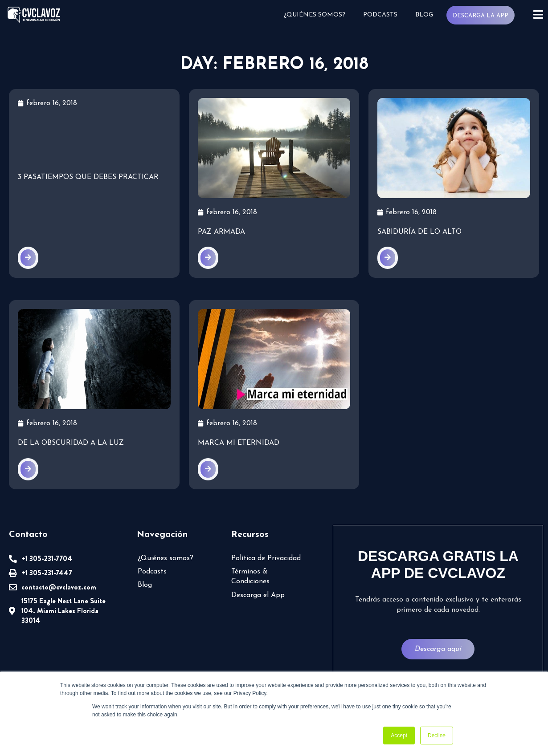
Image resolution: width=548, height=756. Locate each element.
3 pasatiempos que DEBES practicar (88, 177)
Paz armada (221, 232)
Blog (424, 15)
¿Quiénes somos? (315, 15)
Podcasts (380, 15)
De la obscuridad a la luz (71, 443)
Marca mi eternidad (239, 443)
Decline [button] (437, 736)
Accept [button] (399, 736)
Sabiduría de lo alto (419, 232)
